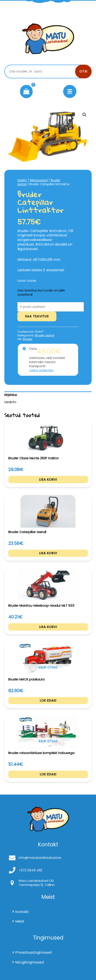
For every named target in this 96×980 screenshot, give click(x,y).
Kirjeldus (11, 395)
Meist (20, 921)
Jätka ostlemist (41, 370)
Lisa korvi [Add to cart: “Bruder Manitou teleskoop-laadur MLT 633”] (48, 627)
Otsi (83, 71)
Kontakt (22, 912)
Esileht (22, 180)
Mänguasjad (39, 180)
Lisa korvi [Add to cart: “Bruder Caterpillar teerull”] (48, 553)
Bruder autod (45, 335)
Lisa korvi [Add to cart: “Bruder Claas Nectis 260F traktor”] (48, 480)
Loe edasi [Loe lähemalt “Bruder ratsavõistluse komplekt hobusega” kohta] (48, 774)
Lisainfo (10, 402)
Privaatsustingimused (33, 952)
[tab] (48, 395)
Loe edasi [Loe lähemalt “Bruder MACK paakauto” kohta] (48, 700)
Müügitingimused (29, 962)
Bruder (28, 339)
